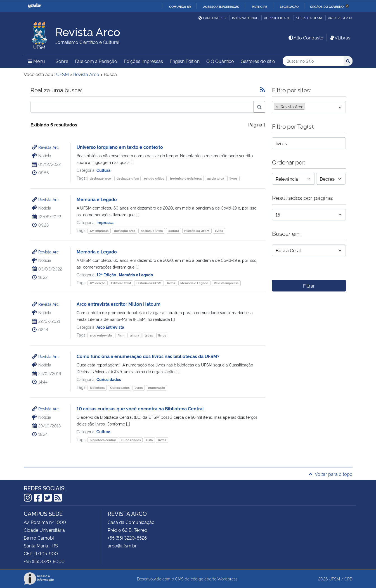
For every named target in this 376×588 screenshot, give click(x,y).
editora (174, 231)
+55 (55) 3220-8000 (44, 561)
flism (121, 335)
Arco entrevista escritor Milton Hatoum (119, 304)
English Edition (185, 61)
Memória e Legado (97, 199)
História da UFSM (197, 231)
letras (149, 335)
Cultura (103, 170)
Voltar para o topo (331, 474)
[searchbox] (308, 107)
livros (233, 178)
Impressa (105, 222)
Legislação (289, 6)
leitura (134, 335)
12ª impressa (99, 231)
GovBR (34, 6)
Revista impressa (226, 283)
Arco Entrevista (110, 327)
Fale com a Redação (96, 61)
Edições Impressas (143, 61)
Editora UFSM (121, 283)
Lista (149, 440)
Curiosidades (109, 379)
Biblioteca (97, 388)
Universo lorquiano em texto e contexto (120, 147)
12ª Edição (107, 275)
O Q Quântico (220, 61)
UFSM (334, 579)
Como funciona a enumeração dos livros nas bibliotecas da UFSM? (148, 356)
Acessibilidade (277, 18)
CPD (348, 579)
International (245, 18)
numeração (157, 388)
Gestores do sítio (258, 61)
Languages (211, 18)
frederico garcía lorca (186, 178)
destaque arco (100, 178)
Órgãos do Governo (327, 6)
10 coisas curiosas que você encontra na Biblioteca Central (140, 408)
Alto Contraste (306, 37)
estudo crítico (154, 178)
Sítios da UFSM (309, 18)
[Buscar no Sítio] (313, 61)
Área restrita (340, 18)
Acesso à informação (221, 6)
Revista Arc (49, 147)
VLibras (340, 37)
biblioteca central (103, 440)
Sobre (62, 61)
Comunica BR (180, 6)
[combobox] (309, 107)
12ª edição (98, 283)
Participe (260, 6)
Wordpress (228, 579)
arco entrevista (101, 335)
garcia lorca (215, 178)
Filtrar (309, 286)
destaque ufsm (128, 178)
